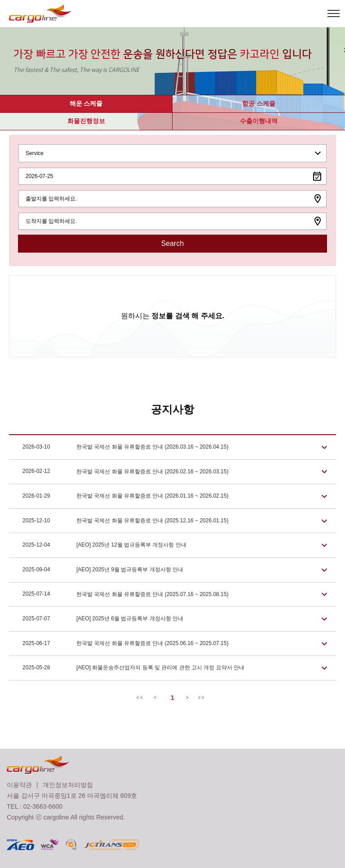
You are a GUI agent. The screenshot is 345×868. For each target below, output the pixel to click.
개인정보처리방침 (68, 785)
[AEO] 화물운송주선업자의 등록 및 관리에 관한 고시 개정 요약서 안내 (133, 668)
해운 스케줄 (86, 103)
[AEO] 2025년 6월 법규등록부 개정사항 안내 (103, 619)
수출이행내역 (259, 121)
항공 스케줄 (259, 103)
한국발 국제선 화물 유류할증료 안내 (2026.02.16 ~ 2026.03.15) (125, 472)
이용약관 (19, 785)
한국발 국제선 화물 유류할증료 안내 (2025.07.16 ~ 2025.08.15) (125, 595)
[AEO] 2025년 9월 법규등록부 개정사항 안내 (103, 570)
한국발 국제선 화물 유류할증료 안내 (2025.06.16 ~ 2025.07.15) (125, 644)
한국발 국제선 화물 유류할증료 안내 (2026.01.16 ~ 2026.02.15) (125, 496)
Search (173, 243)
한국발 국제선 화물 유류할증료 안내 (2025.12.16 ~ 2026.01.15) (125, 521)
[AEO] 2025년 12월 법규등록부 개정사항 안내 (104, 545)
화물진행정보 (86, 121)
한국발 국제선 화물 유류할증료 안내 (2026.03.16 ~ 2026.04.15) (125, 447)
